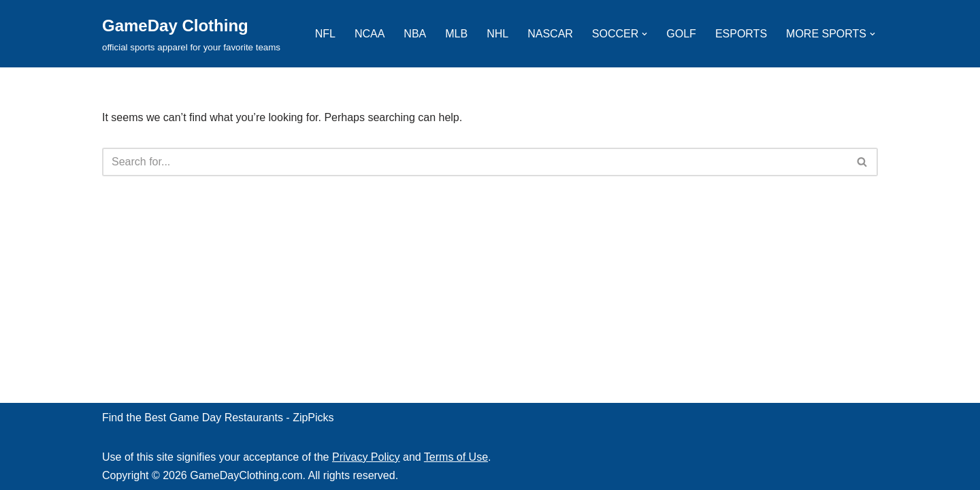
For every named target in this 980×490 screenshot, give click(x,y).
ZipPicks (313, 418)
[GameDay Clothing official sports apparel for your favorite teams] (191, 34)
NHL (497, 34)
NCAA (370, 34)
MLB (456, 34)
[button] (644, 34)
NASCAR (550, 34)
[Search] (475, 162)
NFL (325, 34)
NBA (415, 34)
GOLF (681, 34)
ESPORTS (741, 34)
